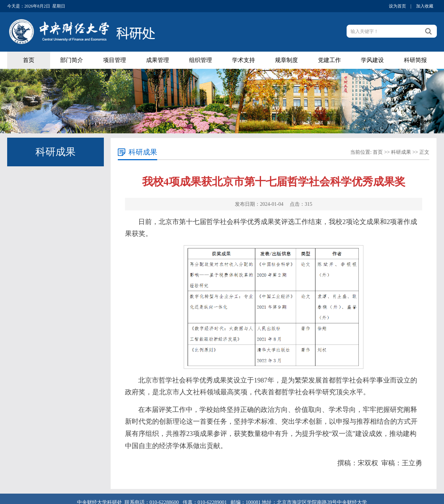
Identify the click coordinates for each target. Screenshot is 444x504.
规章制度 (286, 60)
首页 (29, 60)
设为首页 (397, 6)
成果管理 (158, 60)
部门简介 (72, 60)
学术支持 (243, 60)
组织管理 (201, 60)
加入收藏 (425, 6)
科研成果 (401, 152)
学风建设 (372, 60)
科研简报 (415, 60)
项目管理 (115, 60)
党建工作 (329, 60)
